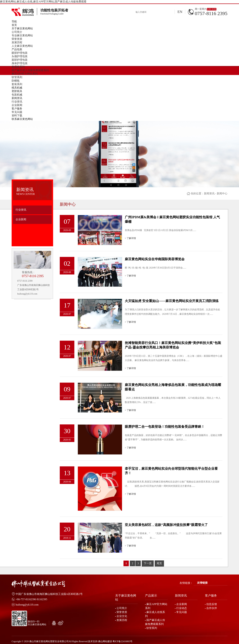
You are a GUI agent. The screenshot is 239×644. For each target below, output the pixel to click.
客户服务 (211, 596)
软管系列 (17, 77)
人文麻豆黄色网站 (22, 46)
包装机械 (17, 95)
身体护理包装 (20, 63)
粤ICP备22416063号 (122, 641)
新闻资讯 (209, 193)
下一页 (148, 563)
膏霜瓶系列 (18, 67)
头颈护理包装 (20, 56)
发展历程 (17, 42)
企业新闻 (17, 105)
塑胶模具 (17, 91)
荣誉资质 (17, 39)
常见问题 (17, 112)
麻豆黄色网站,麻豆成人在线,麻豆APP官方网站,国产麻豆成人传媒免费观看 (43, 2)
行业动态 (182, 608)
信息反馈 (212, 604)
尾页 (159, 563)
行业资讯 (17, 102)
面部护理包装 (20, 60)
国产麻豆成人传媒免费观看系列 (30, 70)
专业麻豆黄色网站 (22, 35)
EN (180, 12)
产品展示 (151, 596)
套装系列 (17, 84)
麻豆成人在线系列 (155, 614)
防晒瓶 (16, 81)
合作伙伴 (212, 608)
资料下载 (17, 116)
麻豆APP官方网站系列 (25, 74)
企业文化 (122, 616)
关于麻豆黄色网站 (126, 598)
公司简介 (17, 32)
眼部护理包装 (20, 53)
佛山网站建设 (105, 641)
